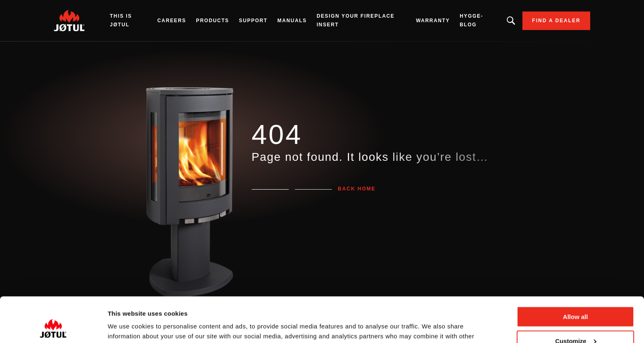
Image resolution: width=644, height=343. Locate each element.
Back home (357, 189)
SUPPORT (253, 21)
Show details (127, 326)
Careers (172, 21)
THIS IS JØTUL (121, 20)
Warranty (433, 21)
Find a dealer (557, 21)
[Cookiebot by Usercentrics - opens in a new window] (53, 327)
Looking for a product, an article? (511, 21)
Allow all (576, 275)
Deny (576, 323)
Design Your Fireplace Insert (356, 20)
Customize (576, 299)
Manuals (292, 21)
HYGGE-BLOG (471, 20)
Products (213, 21)
